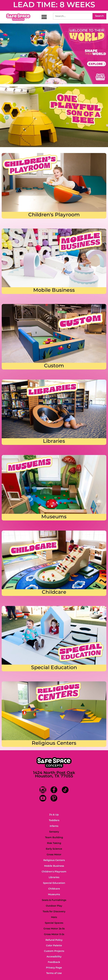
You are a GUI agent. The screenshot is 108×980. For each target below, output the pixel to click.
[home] (18, 17)
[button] (44, 17)
